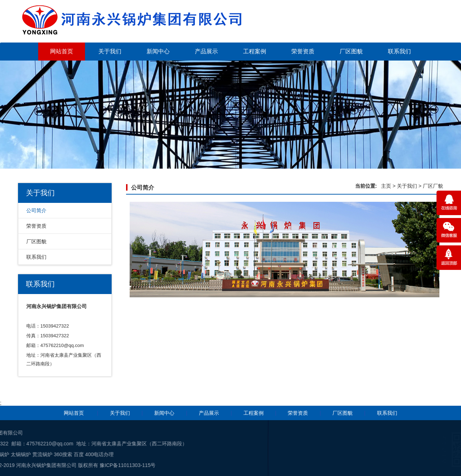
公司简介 (36, 210)
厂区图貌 (351, 51)
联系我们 (399, 51)
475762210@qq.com (62, 345)
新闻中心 (158, 51)
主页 (386, 186)
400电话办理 (16, 454)
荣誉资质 (303, 51)
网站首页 (62, 51)
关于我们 (110, 51)
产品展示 (206, 51)
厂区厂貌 (433, 186)
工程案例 (255, 51)
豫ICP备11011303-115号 (44, 465)
